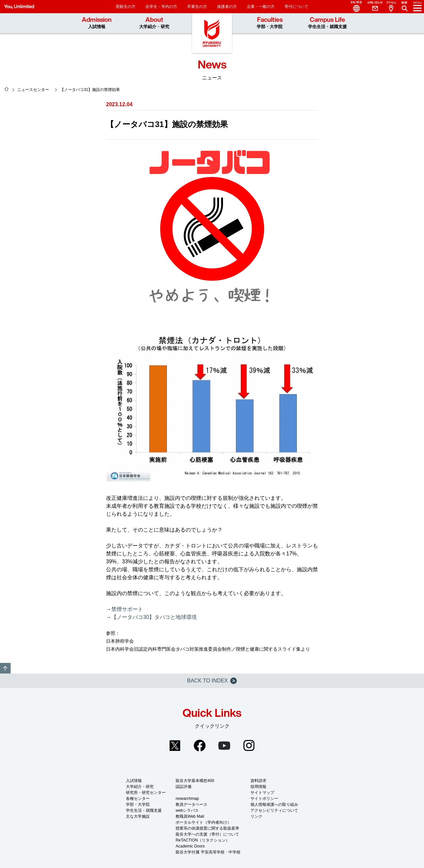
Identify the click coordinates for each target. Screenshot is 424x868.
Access (391, 7)
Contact (372, 7)
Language (354, 7)
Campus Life (327, 23)
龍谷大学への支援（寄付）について (207, 834)
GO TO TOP (5, 668)
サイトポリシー (264, 799)
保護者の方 (227, 7)
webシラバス (187, 810)
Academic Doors (190, 846)
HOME (7, 89)
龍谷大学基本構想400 (195, 781)
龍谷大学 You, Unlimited (212, 33)
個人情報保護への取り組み (274, 804)
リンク (256, 816)
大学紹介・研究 (140, 787)
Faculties (270, 23)
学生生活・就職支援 (144, 810)
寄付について (296, 7)
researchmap (187, 799)
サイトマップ (262, 793)
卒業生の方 (197, 7)
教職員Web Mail (190, 816)
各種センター (138, 799)
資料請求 (258, 781)
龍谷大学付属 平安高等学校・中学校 (208, 852)
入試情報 (134, 781)
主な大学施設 (138, 816)
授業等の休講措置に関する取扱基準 (207, 828)
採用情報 (258, 787)
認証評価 (184, 787)
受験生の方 (126, 7)
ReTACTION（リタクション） (203, 840)
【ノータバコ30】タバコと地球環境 (154, 617)
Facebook (200, 746)
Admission (97, 23)
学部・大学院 (138, 804)
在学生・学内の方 (161, 7)
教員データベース (191, 804)
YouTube (224, 746)
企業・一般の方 (261, 7)
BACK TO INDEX (212, 681)
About (154, 23)
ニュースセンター (33, 90)
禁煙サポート (127, 609)
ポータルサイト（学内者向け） (203, 822)
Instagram (249, 746)
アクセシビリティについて (274, 810)
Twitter (175, 746)
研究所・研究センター (146, 793)
